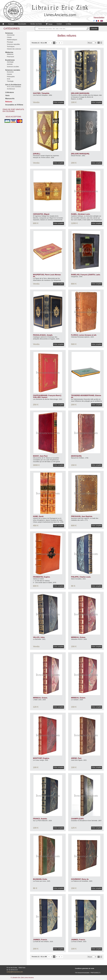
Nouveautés (22, 24)
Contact (59, 24)
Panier (49, 24)
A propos (11, 24)
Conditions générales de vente (85, 968)
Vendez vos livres (36, 24)
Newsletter (99, 18)
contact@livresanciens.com (15, 972)
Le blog (68, 24)
